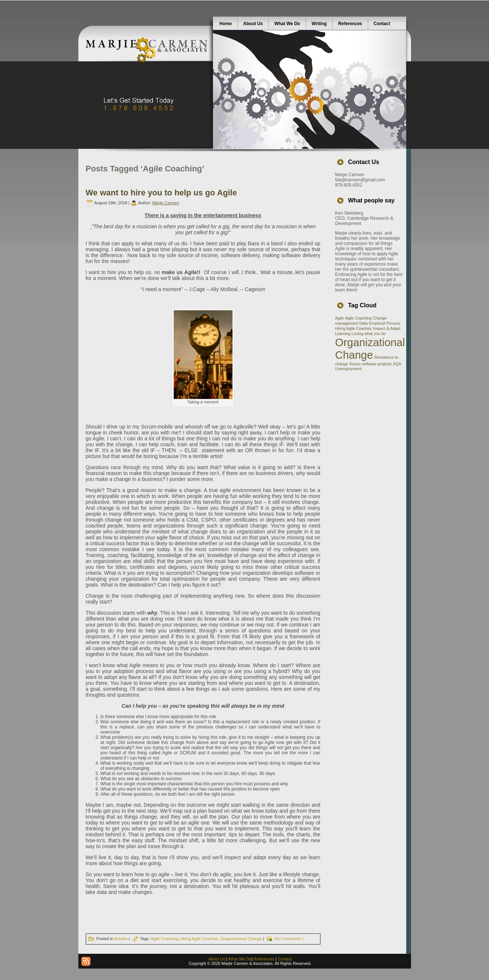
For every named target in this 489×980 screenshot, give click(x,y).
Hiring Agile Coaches (199, 939)
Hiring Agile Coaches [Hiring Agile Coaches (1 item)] (354, 328)
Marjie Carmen (166, 203)
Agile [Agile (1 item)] (340, 318)
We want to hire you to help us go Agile (161, 193)
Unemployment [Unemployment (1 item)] (349, 369)
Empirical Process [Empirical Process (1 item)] (385, 323)
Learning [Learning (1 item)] (343, 334)
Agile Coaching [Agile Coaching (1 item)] (359, 318)
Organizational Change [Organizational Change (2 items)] (370, 349)
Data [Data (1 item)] (364, 323)
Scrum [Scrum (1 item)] (355, 364)
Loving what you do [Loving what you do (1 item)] (369, 334)
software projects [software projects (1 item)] (377, 364)
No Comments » (289, 939)
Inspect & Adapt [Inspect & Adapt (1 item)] (387, 328)
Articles (121, 939)
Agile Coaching (164, 939)
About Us (217, 959)
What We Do (240, 959)
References (264, 959)
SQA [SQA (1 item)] (397, 364)
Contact (285, 959)
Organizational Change (241, 939)
